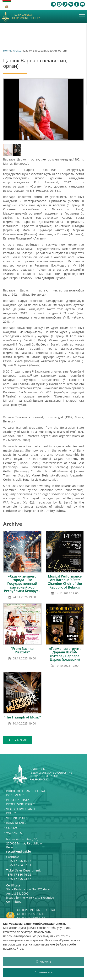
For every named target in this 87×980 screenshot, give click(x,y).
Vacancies (14, 833)
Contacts (14, 828)
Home (7, 51)
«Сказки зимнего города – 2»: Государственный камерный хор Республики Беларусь (22, 584)
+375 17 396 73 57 (19, 879)
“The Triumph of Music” (22, 717)
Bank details (16, 823)
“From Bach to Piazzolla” (22, 650)
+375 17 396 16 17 (19, 861)
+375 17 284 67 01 (19, 865)
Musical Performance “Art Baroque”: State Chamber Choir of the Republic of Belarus (65, 582)
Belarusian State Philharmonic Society (25, 17)
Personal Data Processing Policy (20, 802)
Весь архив (17, 740)
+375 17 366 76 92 (19, 874)
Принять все (43, 972)
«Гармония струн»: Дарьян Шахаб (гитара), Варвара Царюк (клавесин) (65, 654)
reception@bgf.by (19, 851)
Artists (17, 51)
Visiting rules (17, 818)
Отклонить (44, 961)
